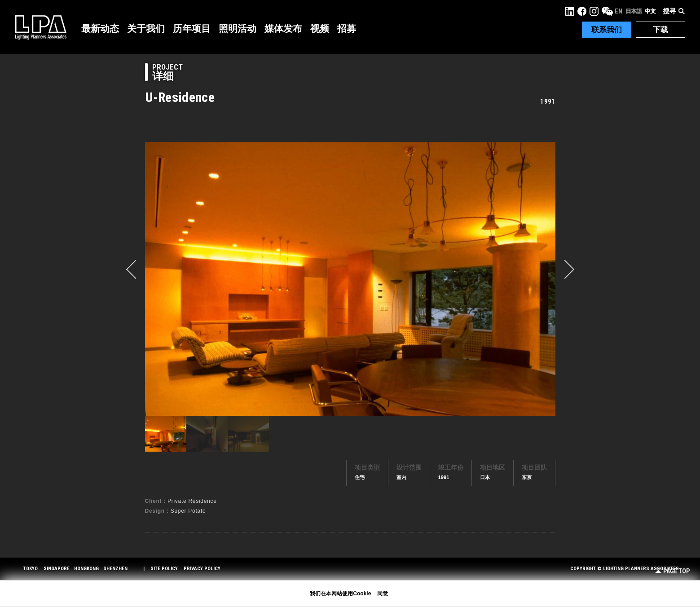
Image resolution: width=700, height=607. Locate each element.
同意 (383, 594)
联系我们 (607, 30)
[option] (350, 279)
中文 (650, 11)
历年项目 (192, 29)
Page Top (672, 571)
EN (619, 11)
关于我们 (146, 29)
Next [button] (565, 269)
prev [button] (136, 269)
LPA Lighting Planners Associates (41, 27)
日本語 (634, 11)
